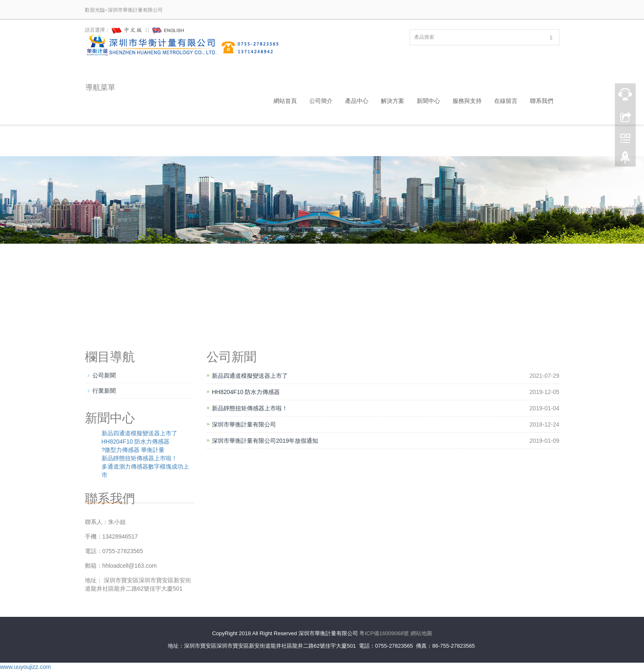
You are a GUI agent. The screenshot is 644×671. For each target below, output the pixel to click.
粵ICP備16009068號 (384, 633)
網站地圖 (421, 633)
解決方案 (393, 101)
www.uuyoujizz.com (25, 667)
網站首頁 (285, 101)
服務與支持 (467, 101)
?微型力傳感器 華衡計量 (133, 450)
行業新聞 (104, 391)
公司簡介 (321, 101)
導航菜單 (100, 87)
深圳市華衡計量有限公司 (244, 424)
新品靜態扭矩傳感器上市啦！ (250, 408)
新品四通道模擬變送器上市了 (250, 376)
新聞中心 (428, 101)
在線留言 (506, 101)
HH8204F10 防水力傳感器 (246, 392)
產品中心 (357, 101)
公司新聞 (104, 375)
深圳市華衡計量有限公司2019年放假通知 (265, 441)
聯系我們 (542, 101)
